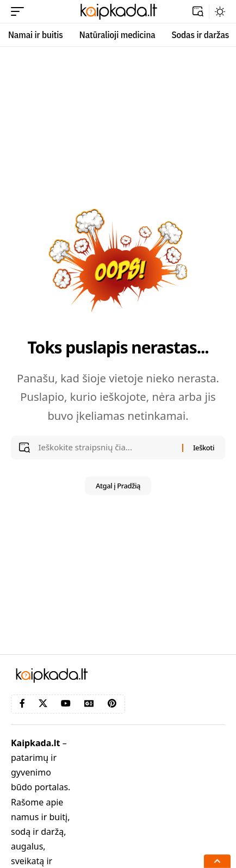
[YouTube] (66, 703)
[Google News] (89, 703)
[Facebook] (22, 703)
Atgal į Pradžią (118, 486)
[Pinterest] (112, 703)
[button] (20, 11)
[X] (43, 703)
